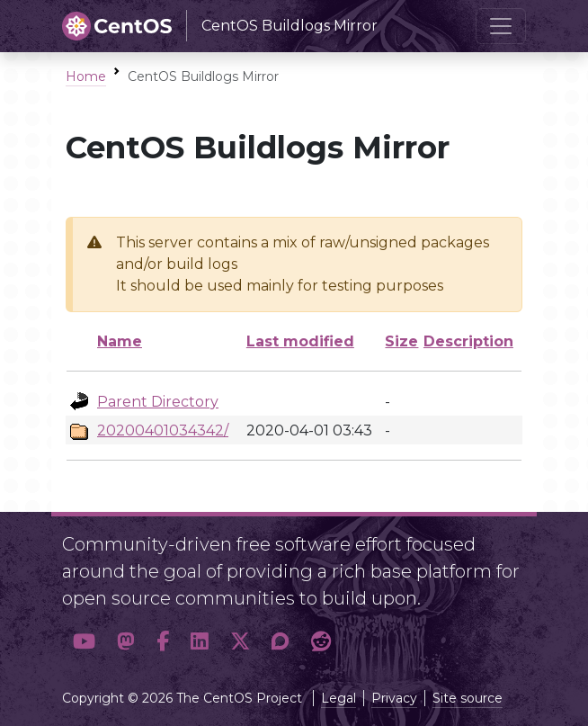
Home (86, 76)
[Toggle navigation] (501, 26)
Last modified (300, 341)
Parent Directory (158, 402)
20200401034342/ (163, 430)
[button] (84, 641)
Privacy (394, 698)
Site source (468, 698)
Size (401, 341)
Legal (339, 698)
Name (120, 341)
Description (468, 341)
